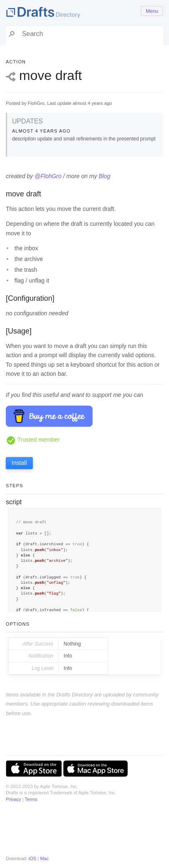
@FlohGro (48, 176)
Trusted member (33, 440)
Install (19, 463)
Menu (152, 11)
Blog (105, 176)
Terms (31, 799)
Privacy (13, 799)
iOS (32, 858)
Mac (44, 858)
